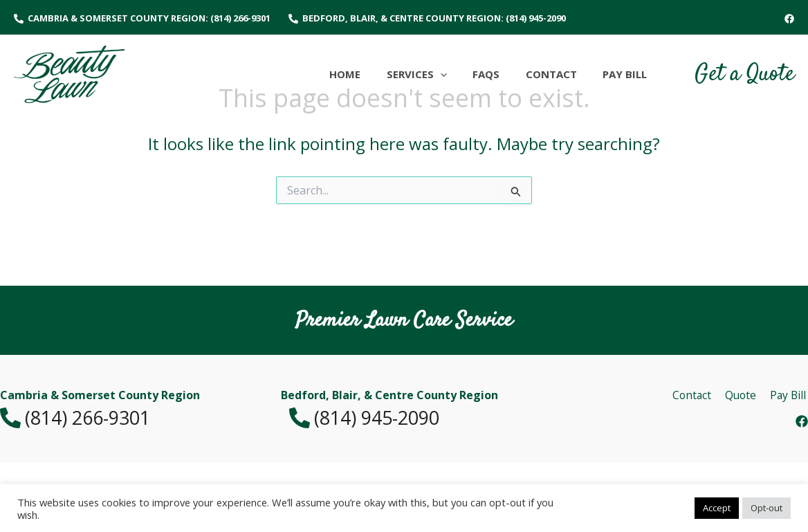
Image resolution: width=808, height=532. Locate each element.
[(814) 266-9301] (123, 418)
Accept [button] (717, 508)
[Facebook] (789, 19)
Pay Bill (789, 395)
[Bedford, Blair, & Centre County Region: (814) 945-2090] (428, 19)
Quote (743, 395)
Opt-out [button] (766, 508)
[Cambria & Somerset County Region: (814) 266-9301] (142, 19)
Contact (696, 395)
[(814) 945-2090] (404, 418)
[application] (458, 74)
